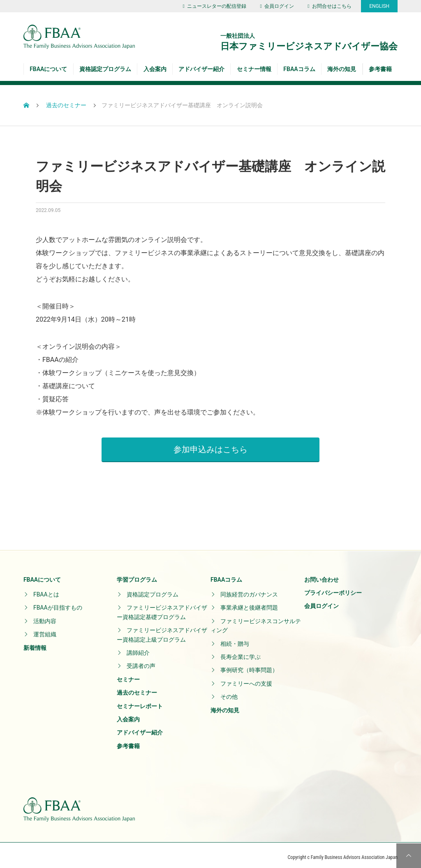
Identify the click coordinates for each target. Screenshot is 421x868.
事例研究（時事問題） (249, 666)
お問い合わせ (322, 575)
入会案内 (155, 69)
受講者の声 (141, 662)
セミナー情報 (254, 69)
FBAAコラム (299, 69)
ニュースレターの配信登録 (215, 6)
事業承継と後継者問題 (249, 603)
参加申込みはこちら (210, 445)
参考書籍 (380, 69)
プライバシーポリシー (333, 589)
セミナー (128, 675)
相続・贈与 (235, 639)
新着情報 (35, 643)
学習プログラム (137, 575)
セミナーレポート (140, 702)
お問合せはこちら (329, 6)
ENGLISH (379, 6)
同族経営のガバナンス (249, 590)
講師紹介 (138, 649)
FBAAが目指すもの (58, 603)
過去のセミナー (137, 688)
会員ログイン (277, 6)
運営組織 (45, 630)
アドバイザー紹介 (201, 69)
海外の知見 (342, 69)
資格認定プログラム (105, 69)
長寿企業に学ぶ (241, 653)
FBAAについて (48, 69)
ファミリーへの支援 (246, 679)
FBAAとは (46, 590)
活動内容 (45, 617)
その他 (229, 693)
